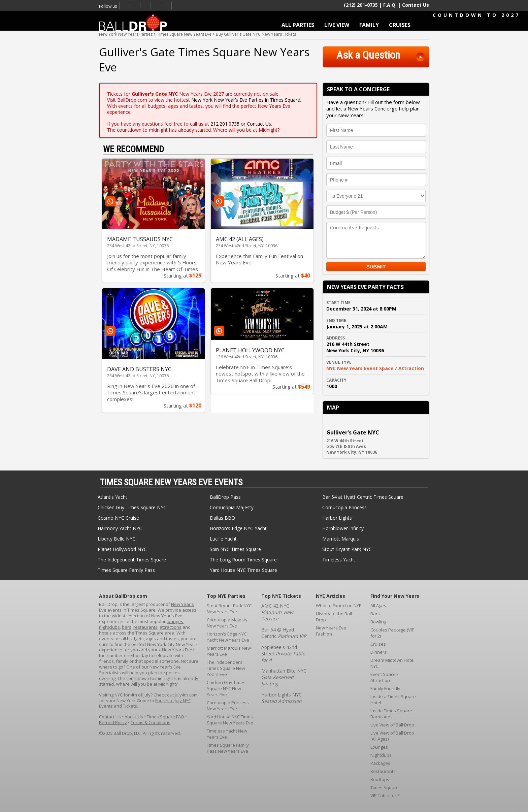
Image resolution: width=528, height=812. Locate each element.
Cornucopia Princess (344, 507)
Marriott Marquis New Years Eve (229, 651)
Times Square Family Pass (126, 570)
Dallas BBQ (222, 518)
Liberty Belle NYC (117, 539)
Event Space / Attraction (384, 677)
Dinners (378, 652)
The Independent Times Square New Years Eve (226, 668)
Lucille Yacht (223, 539)
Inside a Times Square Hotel (393, 700)
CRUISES (400, 25)
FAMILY (369, 25)
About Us (134, 717)
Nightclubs (381, 755)
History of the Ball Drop (334, 617)
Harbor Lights (337, 518)
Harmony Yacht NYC (120, 528)
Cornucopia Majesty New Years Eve (227, 623)
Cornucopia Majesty (232, 507)
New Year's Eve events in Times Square (146, 607)
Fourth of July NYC (173, 701)
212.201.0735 (225, 124)
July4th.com (186, 695)
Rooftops (380, 779)
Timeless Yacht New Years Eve (227, 734)
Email (167, 5)
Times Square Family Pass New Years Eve (228, 748)
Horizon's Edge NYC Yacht (238, 528)
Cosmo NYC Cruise (118, 518)
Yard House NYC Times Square (243, 570)
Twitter (135, 5)
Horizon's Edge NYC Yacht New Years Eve (228, 637)
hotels (105, 633)
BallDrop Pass (225, 497)
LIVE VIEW (337, 25)
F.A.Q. (390, 5)
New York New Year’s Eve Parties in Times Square (246, 100)
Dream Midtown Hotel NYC (392, 663)
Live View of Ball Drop (392, 725)
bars (127, 627)
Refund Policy (113, 722)
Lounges (379, 747)
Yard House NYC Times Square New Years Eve (230, 720)
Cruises (378, 644)
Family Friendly (385, 688)
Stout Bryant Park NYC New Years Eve (229, 609)
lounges (175, 621)
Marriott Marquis (341, 539)
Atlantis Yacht (112, 497)
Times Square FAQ (165, 717)
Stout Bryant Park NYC (347, 549)
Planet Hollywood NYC (122, 549)
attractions (171, 627)
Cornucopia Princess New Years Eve (228, 706)
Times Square (385, 787)
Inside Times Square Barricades (391, 714)
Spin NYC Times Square (235, 549)
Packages (380, 763)
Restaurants (383, 771)
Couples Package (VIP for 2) (392, 633)
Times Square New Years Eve (146, 5)
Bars (375, 614)
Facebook (125, 5)
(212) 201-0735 (361, 5)
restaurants (145, 627)
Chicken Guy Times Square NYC (132, 507)
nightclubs (109, 627)
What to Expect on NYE (339, 606)
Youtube (156, 5)
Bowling (378, 622)
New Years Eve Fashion (331, 631)
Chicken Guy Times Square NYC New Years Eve (226, 688)
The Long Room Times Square (243, 560)
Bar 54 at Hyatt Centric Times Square (363, 497)
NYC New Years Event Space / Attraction (375, 368)
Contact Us (416, 5)
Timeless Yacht (339, 560)
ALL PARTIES (298, 25)
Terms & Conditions (151, 722)
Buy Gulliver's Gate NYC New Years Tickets (256, 34)
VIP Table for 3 (385, 795)
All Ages (378, 606)
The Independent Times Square (132, 560)
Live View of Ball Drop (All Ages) (392, 736)
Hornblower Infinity (343, 528)
